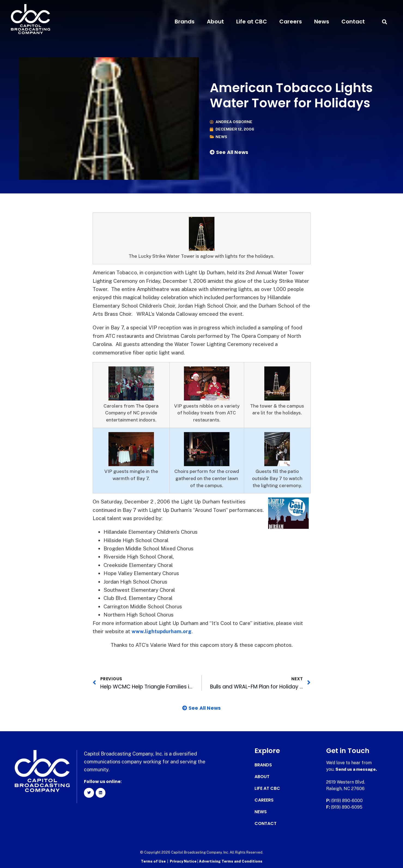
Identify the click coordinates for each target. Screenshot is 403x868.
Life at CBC (252, 22)
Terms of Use (153, 861)
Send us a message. (357, 769)
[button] (385, 22)
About (215, 22)
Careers (291, 22)
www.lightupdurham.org (162, 631)
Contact (353, 22)
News (322, 22)
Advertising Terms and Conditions (231, 861)
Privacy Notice (184, 861)
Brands (185, 22)
